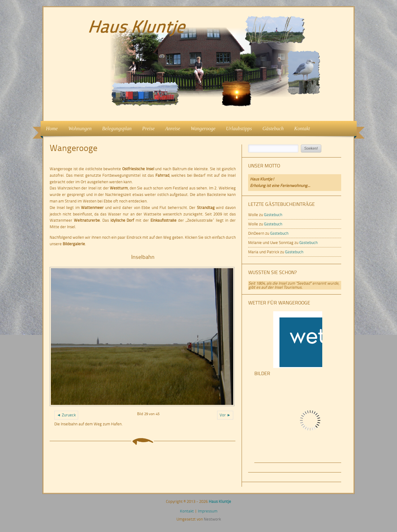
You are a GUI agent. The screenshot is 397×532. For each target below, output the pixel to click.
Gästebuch (273, 129)
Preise (148, 129)
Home (52, 129)
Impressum (208, 511)
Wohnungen (78, 128)
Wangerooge (203, 129)
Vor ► (225, 415)
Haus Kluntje (220, 501)
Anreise (173, 129)
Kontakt (302, 129)
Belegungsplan (117, 129)
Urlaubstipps (239, 129)
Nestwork (212, 519)
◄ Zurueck (66, 415)
